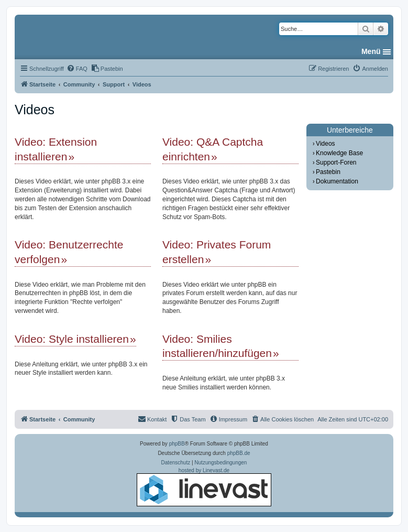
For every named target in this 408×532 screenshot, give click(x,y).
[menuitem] (77, 69)
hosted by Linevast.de (204, 487)
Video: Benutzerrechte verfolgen (69, 252)
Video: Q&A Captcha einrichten (213, 149)
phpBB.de (239, 453)
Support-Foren (336, 162)
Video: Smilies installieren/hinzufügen (217, 346)
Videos (325, 144)
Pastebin (328, 172)
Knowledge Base (339, 153)
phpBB (177, 444)
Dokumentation (337, 181)
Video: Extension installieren (56, 149)
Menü (371, 51)
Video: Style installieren (72, 339)
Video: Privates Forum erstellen (217, 252)
